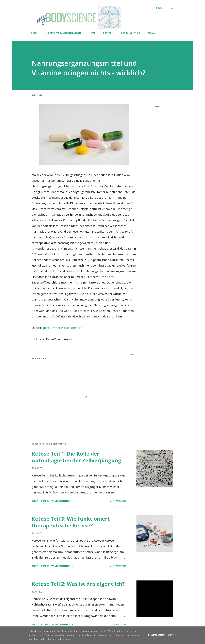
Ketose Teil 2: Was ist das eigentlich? (78, 584)
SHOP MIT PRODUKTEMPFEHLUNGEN (63, 33)
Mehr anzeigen (118, 501)
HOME (34, 33)
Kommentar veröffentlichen (57, 501)
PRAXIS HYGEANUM (131, 33)
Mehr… (151, 33)
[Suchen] (160, 8)
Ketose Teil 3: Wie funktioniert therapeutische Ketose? (71, 522)
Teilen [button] (155, 107)
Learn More (157, 635)
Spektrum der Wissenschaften (62, 328)
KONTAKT (108, 33)
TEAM (92, 33)
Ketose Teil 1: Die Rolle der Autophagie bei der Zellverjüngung (76, 457)
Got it (173, 635)
